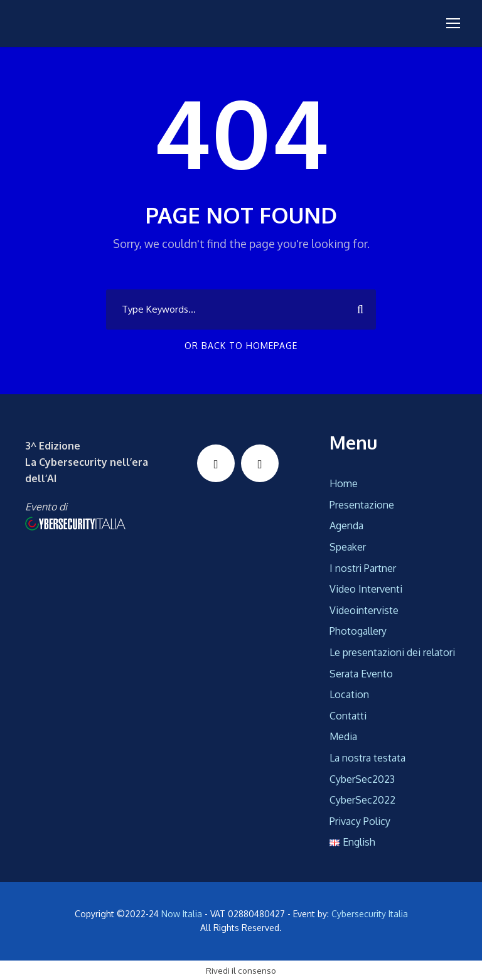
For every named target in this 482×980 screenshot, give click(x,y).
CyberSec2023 (362, 779)
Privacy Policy (360, 821)
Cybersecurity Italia (370, 914)
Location (349, 694)
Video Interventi (366, 589)
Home (344, 483)
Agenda (346, 525)
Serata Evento (361, 674)
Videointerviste (364, 610)
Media (343, 736)
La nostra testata (367, 758)
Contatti (348, 716)
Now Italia (182, 914)
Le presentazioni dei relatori (392, 652)
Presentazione (362, 505)
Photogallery (358, 631)
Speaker (348, 547)
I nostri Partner (363, 568)
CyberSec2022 (362, 800)
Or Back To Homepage (241, 346)
